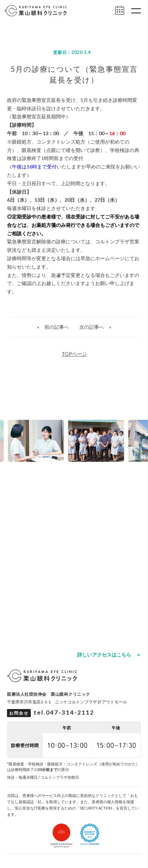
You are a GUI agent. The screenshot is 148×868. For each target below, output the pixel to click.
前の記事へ (57, 327)
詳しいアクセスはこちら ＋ (109, 655)
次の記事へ (92, 327)
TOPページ (74, 354)
